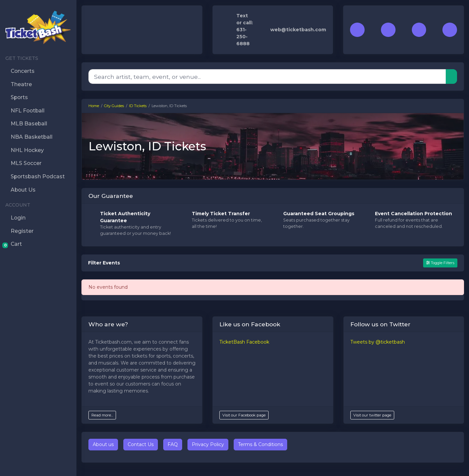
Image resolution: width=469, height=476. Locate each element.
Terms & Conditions (260, 444)
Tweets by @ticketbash (378, 342)
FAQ (173, 444)
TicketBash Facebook (244, 342)
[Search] (267, 77)
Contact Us (141, 444)
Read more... (102, 415)
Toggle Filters (440, 263)
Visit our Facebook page (244, 415)
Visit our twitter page (372, 415)
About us (103, 444)
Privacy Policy (208, 444)
